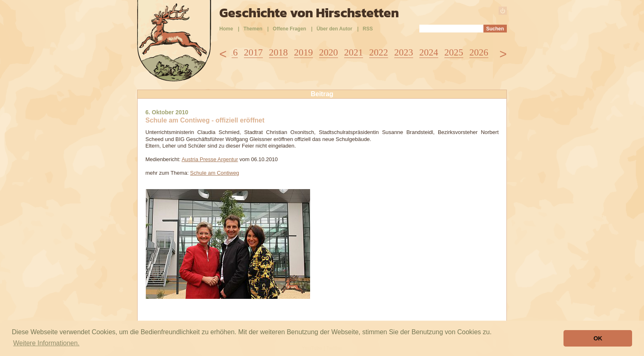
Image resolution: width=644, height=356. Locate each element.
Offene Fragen (289, 29)
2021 (354, 52)
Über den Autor (335, 29)
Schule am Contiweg (215, 173)
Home (226, 29)
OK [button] (598, 338)
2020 (329, 52)
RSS (368, 29)
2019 (304, 52)
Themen (253, 29)
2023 (404, 52)
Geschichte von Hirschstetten (309, 13)
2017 (253, 52)
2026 (479, 52)
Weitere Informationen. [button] (46, 343)
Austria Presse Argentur (210, 159)
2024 (429, 52)
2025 (454, 52)
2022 (379, 52)
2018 (278, 52)
